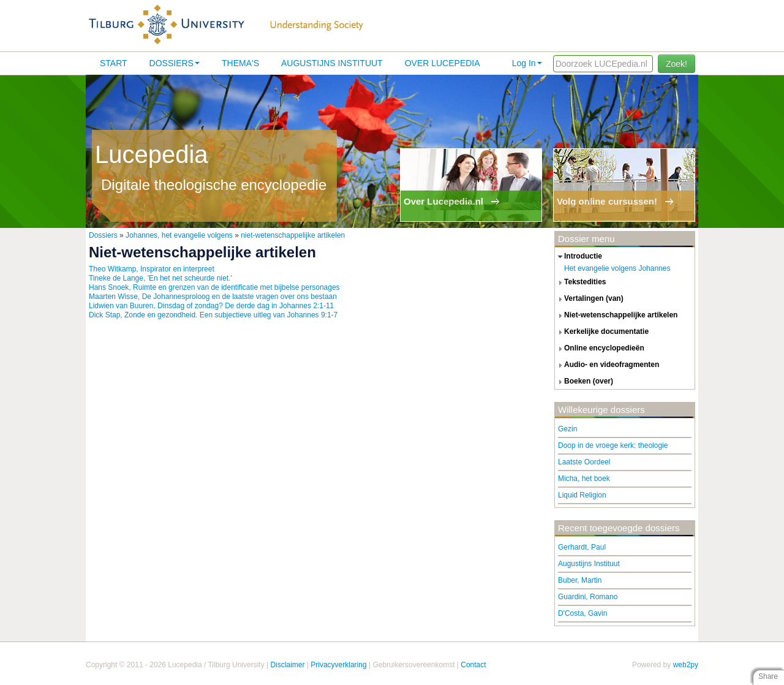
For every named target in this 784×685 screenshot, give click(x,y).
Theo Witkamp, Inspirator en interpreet (152, 269)
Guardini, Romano (588, 597)
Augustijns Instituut (332, 63)
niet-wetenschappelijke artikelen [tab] (616, 316)
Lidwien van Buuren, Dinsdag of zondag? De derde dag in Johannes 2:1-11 (211, 306)
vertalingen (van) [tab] (589, 299)
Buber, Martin (580, 580)
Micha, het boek (584, 479)
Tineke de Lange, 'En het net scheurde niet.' (160, 278)
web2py (686, 665)
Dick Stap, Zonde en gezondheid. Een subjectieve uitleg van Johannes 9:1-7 (213, 315)
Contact (473, 665)
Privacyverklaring (338, 665)
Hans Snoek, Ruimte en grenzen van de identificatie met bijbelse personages (214, 287)
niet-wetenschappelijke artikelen (293, 235)
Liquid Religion (582, 495)
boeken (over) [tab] (584, 382)
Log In (527, 63)
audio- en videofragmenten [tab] (607, 365)
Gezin (567, 429)
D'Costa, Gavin (582, 613)
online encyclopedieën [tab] (600, 349)
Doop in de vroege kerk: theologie (613, 445)
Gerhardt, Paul (582, 547)
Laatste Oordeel (584, 462)
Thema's (240, 63)
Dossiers (175, 63)
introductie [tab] (579, 257)
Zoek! (677, 64)
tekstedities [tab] (581, 282)
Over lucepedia (443, 63)
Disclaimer (287, 665)
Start (114, 63)
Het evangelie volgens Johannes (617, 268)
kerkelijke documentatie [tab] (602, 332)
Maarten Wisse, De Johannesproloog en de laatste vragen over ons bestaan (213, 297)
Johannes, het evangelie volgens (179, 235)
